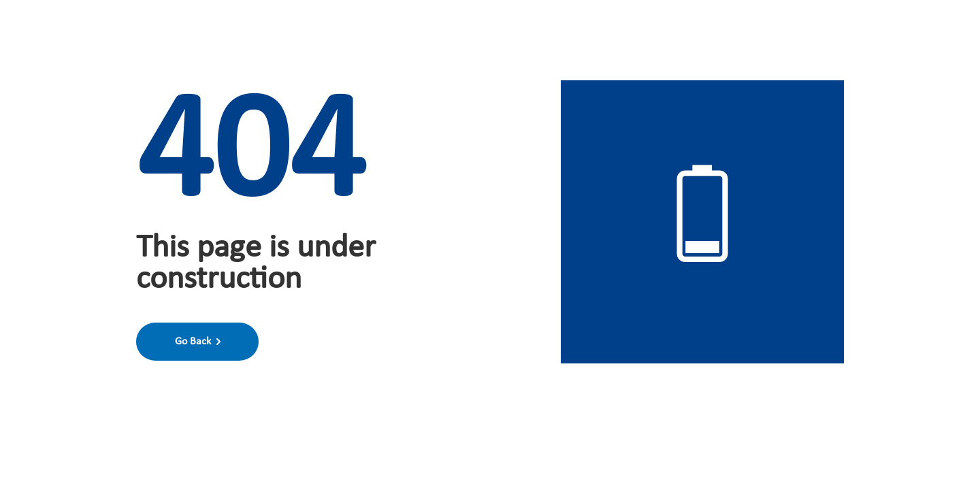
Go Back (198, 342)
